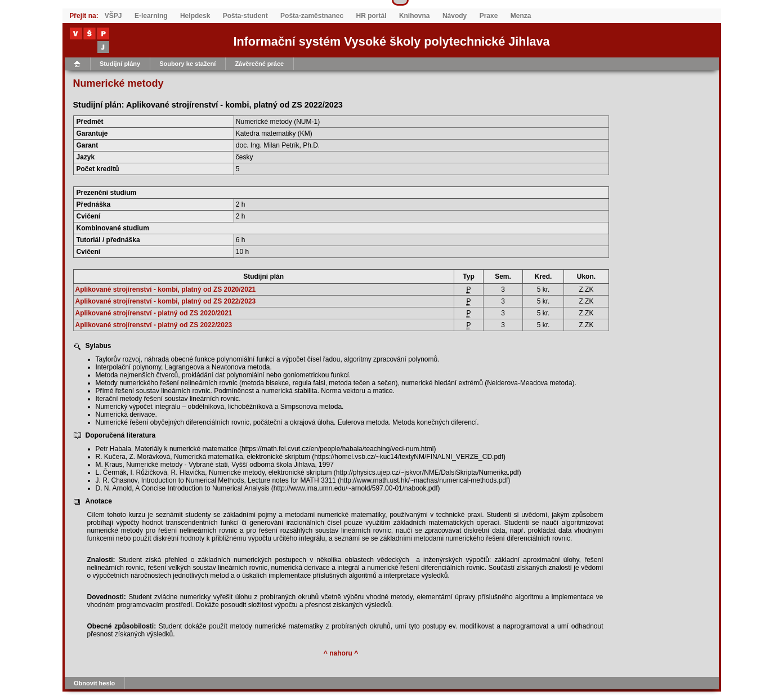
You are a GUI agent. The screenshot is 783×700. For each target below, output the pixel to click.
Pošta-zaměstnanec (312, 16)
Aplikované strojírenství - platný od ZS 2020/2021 (154, 313)
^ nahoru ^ (341, 653)
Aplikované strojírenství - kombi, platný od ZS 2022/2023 (166, 301)
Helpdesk (195, 16)
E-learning (151, 16)
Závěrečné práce (259, 64)
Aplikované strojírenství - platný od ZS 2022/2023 (154, 325)
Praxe (489, 16)
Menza (521, 16)
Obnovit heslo (94, 683)
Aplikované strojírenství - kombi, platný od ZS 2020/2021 (166, 289)
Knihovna (415, 16)
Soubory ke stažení (187, 64)
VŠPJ (113, 16)
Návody (455, 16)
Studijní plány (120, 64)
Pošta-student (245, 16)
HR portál (372, 16)
